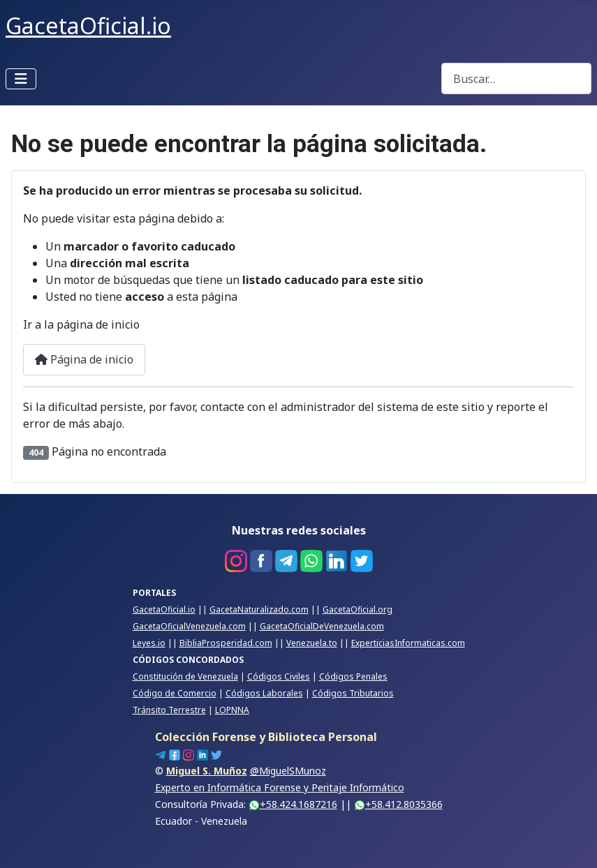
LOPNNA (232, 710)
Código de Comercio (175, 693)
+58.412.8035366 (398, 804)
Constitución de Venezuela (185, 676)
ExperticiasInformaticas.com (408, 643)
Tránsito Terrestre (169, 710)
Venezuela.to (312, 643)
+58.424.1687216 (293, 804)
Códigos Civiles (279, 676)
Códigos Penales (353, 676)
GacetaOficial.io (164, 609)
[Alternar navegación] (21, 79)
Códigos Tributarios (353, 693)
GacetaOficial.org (358, 609)
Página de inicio (84, 359)
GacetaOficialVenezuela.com (189, 626)
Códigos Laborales (264, 693)
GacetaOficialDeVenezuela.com (322, 626)
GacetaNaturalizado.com (259, 609)
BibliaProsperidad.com (226, 643)
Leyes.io (149, 643)
